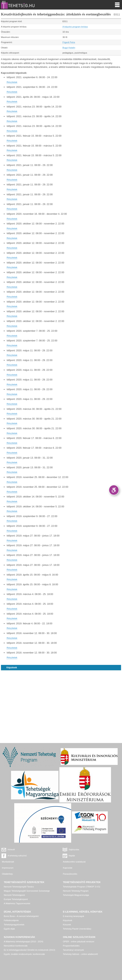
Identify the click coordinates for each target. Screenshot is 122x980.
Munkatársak (8, 862)
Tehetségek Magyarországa (76, 895)
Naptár (72, 856)
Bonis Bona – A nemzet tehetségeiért (21, 916)
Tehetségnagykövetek (14, 925)
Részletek (12, 82)
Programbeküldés (71, 946)
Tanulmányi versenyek (74, 950)
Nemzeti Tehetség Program (76, 891)
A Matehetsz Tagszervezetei (17, 903)
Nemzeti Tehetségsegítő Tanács (19, 887)
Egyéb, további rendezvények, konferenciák (24, 954)
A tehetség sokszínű (17, 856)
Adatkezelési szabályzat (74, 862)
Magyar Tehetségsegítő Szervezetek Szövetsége (27, 891)
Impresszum (8, 868)
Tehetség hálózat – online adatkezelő (80, 954)
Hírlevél (11, 849)
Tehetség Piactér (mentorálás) (77, 929)
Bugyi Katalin (69, 48)
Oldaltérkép (7, 874)
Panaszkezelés (70, 874)
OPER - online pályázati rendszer (79, 942)
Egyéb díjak (9, 929)
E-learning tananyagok (74, 916)
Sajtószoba (74, 849)
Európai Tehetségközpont (16, 899)
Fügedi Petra (69, 42)
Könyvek (67, 925)
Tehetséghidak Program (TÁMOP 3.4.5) (82, 887)
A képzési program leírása (75, 27)
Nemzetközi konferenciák (16, 946)
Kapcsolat (68, 868)
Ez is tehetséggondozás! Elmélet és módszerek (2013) (30, 950)
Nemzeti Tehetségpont (14, 895)
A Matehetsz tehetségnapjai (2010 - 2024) (24, 942)
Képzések (12, 668)
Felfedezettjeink (11, 920)
